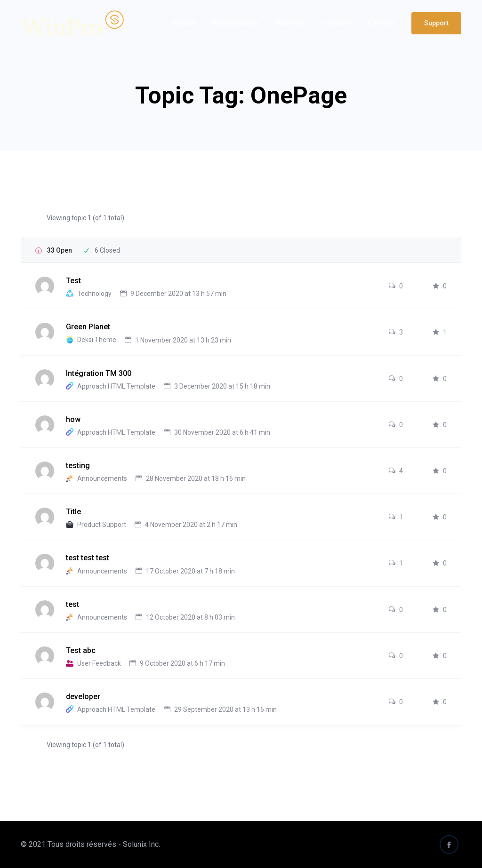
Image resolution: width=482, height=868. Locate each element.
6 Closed (107, 250)
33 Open (60, 250)
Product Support (102, 525)
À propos (381, 23)
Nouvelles (291, 23)
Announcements (102, 478)
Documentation (235, 23)
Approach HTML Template (116, 386)
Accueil (184, 23)
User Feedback (99, 663)
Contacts (337, 23)
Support (436, 23)
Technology (94, 294)
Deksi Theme (97, 340)
